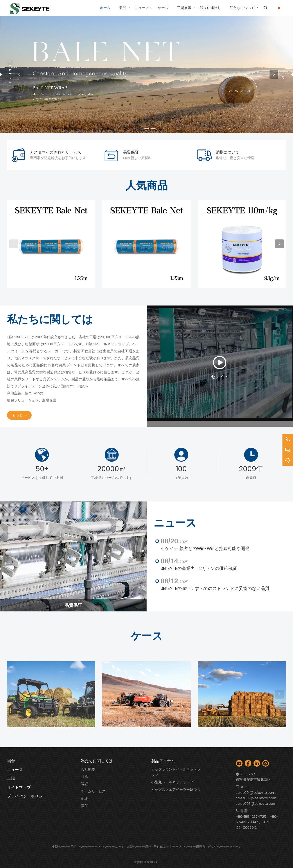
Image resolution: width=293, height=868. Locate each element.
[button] (140, 129)
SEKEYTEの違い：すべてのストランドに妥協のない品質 (215, 588)
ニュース (15, 770)
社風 (84, 777)
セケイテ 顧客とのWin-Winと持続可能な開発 (205, 548)
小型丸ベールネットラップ (172, 782)
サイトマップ (19, 787)
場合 (11, 761)
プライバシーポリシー (27, 796)
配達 (84, 799)
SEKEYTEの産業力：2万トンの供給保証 (199, 568)
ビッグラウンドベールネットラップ (176, 772)
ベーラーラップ (90, 847)
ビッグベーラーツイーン (225, 847)
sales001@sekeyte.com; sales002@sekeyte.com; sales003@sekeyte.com (256, 798)
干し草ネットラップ (167, 847)
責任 (84, 806)
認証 (84, 784)
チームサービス (93, 791)
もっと (18, 415)
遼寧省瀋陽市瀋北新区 (253, 780)
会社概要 (88, 769)
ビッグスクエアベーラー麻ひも (176, 790)
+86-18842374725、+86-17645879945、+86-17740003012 (257, 822)
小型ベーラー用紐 (64, 847)
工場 (11, 778)
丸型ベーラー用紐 (139, 847)
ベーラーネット (113, 847)
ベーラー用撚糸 (194, 847)
